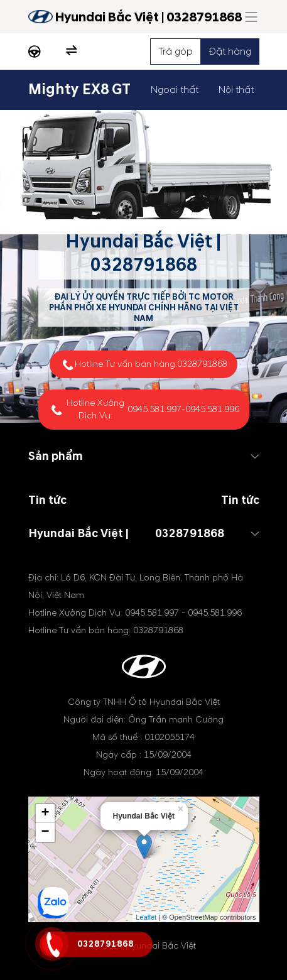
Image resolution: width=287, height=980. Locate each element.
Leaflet (146, 917)
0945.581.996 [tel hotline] (212, 409)
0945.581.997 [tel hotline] (154, 409)
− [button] (45, 832)
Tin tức (240, 500)
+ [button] (45, 814)
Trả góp (176, 52)
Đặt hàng (230, 52)
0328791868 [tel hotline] (144, 265)
